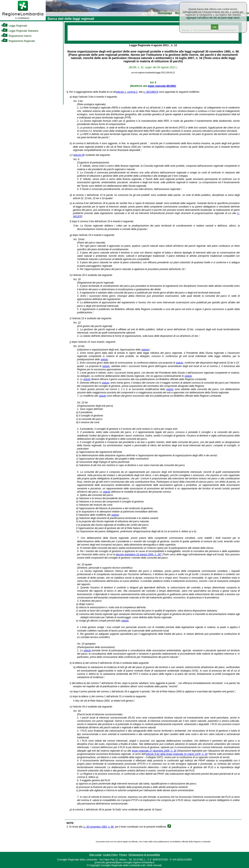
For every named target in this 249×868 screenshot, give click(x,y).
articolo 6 (78, 155)
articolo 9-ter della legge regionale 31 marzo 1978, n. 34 (177, 754)
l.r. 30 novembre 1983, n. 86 (98, 827)
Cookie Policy (110, 855)
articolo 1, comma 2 (127, 92)
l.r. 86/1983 (149, 92)
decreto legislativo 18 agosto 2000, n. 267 (139, 554)
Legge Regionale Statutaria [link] (20, 31)
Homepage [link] (165, 13)
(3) (157, 92)
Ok (215, 27)
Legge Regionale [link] (14, 26)
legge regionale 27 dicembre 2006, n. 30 (154, 751)
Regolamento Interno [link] (16, 36)
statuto (145, 350)
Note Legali (95, 855)
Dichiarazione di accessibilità (144, 855)
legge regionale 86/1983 (162, 86)
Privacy (123, 855)
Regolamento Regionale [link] (18, 41)
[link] (23, 20)
